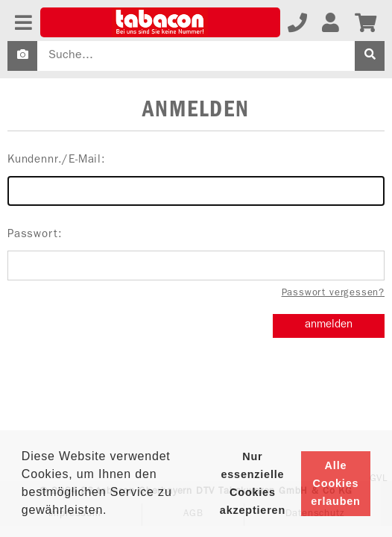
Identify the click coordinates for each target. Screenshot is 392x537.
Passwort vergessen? (333, 293)
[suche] (370, 56)
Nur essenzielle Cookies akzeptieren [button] (253, 483)
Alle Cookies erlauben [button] (335, 483)
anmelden (329, 326)
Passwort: (196, 255)
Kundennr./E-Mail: (196, 180)
